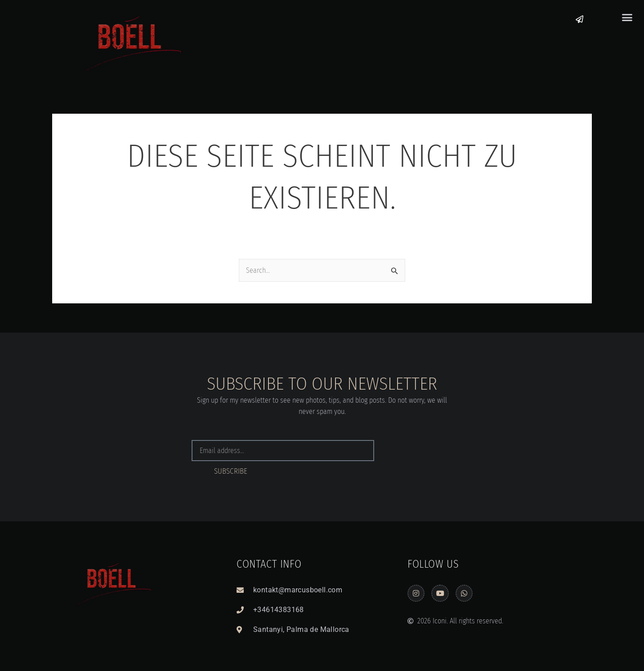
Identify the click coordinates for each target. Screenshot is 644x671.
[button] (627, 18)
